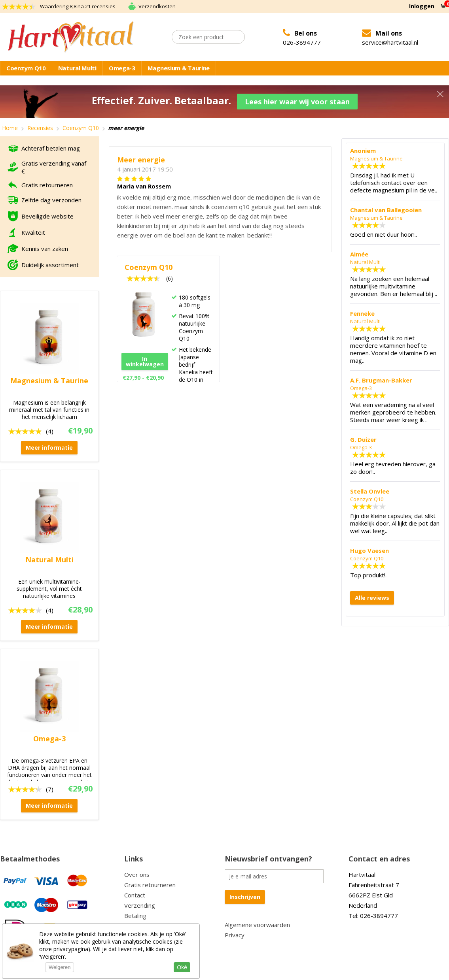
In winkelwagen (145, 361)
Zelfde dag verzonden (51, 199)
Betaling (135, 915)
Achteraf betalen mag (51, 147)
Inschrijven (245, 896)
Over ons (137, 874)
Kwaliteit (33, 232)
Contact (135, 894)
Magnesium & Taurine (179, 68)
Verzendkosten (157, 6)
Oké (182, 967)
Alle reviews (372, 597)
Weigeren (60, 967)
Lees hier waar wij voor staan (298, 101)
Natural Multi (77, 68)
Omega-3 (122, 68)
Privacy (235, 934)
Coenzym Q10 (26, 68)
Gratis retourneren (47, 184)
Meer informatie (49, 447)
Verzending (140, 905)
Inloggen (422, 6)
